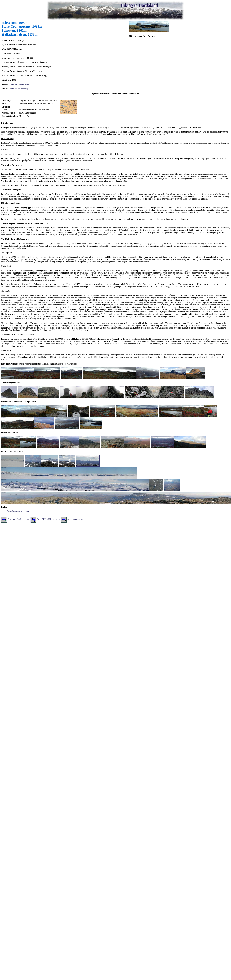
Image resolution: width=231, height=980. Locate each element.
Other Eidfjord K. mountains (49, 519)
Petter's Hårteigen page (19, 84)
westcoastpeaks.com (76, 519)
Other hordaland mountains (19, 519)
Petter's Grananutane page (20, 89)
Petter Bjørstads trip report (18, 511)
